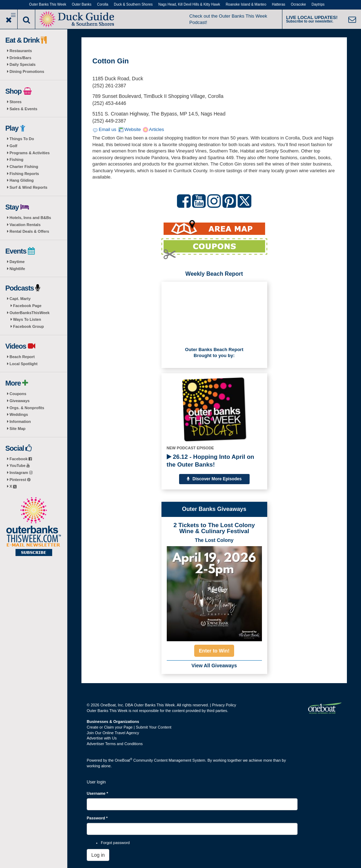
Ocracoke (298, 4)
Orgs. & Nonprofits (27, 408)
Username (97, 793)
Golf (13, 146)
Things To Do (22, 139)
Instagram (21, 473)
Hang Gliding (22, 180)
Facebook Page (27, 306)
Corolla (103, 4)
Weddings (19, 414)
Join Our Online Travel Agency (113, 733)
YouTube (20, 466)
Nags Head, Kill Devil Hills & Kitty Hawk (189, 4)
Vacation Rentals (25, 225)
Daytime (17, 262)
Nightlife (17, 269)
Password (97, 818)
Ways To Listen (27, 319)
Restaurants (21, 51)
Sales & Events (23, 109)
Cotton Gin (111, 61)
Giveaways (20, 401)
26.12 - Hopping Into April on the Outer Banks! (210, 461)
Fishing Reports (24, 174)
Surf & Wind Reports (28, 187)
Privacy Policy (224, 705)
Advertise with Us (102, 738)
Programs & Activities (30, 153)
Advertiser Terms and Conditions (115, 744)
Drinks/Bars (20, 58)
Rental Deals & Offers (29, 231)
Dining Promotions (27, 71)
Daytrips (318, 4)
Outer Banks (82, 4)
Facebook (21, 459)
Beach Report (22, 357)
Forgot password (115, 843)
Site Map (17, 429)
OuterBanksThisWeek (30, 313)
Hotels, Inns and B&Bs (30, 218)
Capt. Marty (20, 299)
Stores (16, 102)
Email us (108, 129)
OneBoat (124, 760)
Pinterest (20, 480)
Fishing (16, 160)
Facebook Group (28, 326)
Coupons (18, 394)
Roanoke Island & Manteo (246, 4)
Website (133, 129)
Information (20, 421)
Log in (98, 855)
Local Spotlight (23, 364)
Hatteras (279, 4)
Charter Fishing (24, 167)
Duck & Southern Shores (133, 4)
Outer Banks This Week (48, 4)
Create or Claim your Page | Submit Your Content (129, 727)
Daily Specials (23, 64)
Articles (157, 129)
